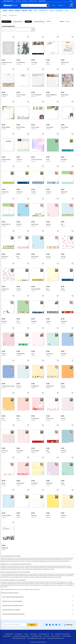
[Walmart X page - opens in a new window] (50, 625)
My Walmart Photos (33, 1)
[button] (8, 37)
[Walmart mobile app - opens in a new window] (68, 625)
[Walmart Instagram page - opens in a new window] (59, 625)
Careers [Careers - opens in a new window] (26, 634)
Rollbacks (5, 10)
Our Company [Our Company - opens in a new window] (33, 634)
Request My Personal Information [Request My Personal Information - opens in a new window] (56, 638)
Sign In (71, 1)
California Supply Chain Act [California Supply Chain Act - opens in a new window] (19, 638)
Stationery (5, 15)
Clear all (49, 21)
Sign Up (32, 625)
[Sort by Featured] (70, 21)
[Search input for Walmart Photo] (34, 5)
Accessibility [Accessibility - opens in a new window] (16, 636)
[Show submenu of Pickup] (32, 10)
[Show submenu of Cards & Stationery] (48, 10)
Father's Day (24, 10)
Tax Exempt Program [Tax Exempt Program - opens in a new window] (24, 636)
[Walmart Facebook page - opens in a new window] (47, 625)
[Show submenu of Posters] (54, 10)
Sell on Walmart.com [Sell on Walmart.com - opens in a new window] (44, 634)
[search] (33, 30)
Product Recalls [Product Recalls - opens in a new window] (7, 636)
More (66, 10)
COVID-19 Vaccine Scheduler (62, 634)
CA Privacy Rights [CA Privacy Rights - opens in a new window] (67, 636)
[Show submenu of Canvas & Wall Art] (64, 10)
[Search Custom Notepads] (17, 30)
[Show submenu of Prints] (37, 10)
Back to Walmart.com (8, 1)
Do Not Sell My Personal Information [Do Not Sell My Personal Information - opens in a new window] (36, 638)
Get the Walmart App (36, 636)
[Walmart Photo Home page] (11, 5)
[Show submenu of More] (68, 10)
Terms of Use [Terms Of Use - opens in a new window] (47, 636)
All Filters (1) (6, 22)
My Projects (25, 1)
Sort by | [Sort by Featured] (62, 21)
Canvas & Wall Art (59, 10)
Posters (51, 10)
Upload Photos (42, 1)
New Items (11, 10)
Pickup (30, 10)
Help (53, 5)
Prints (35, 10)
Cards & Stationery (43, 10)
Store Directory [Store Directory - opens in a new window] (19, 634)
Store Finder (19, 1)
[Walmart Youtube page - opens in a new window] (56, 625)
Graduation (18, 10)
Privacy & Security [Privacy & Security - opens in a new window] (56, 636)
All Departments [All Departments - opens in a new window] (9, 634)
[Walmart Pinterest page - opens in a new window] (53, 625)
